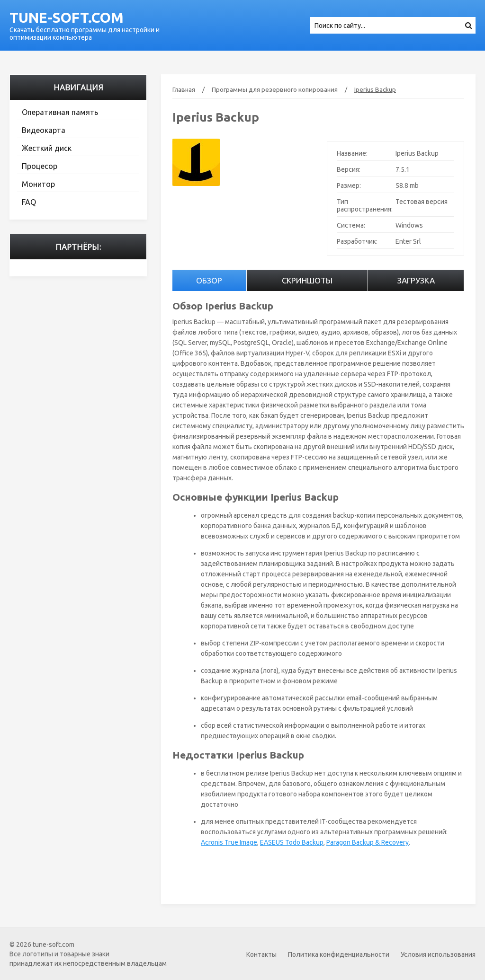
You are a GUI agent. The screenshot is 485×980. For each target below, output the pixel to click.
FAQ (29, 202)
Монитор (38, 184)
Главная (184, 89)
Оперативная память (60, 112)
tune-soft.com (67, 18)
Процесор (40, 166)
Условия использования (438, 954)
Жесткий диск (47, 148)
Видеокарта (44, 130)
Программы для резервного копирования (275, 89)
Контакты (261, 954)
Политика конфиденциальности (339, 954)
